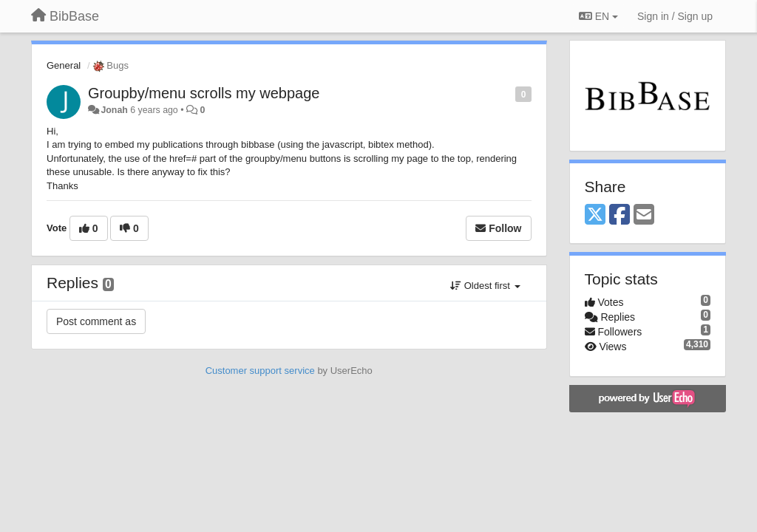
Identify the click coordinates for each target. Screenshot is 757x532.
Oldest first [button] (485, 286)
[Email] (644, 215)
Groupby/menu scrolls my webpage (204, 93)
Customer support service (260, 371)
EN (598, 16)
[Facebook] (619, 215)
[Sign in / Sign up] (675, 16)
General (64, 65)
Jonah (114, 110)
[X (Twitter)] (595, 215)
